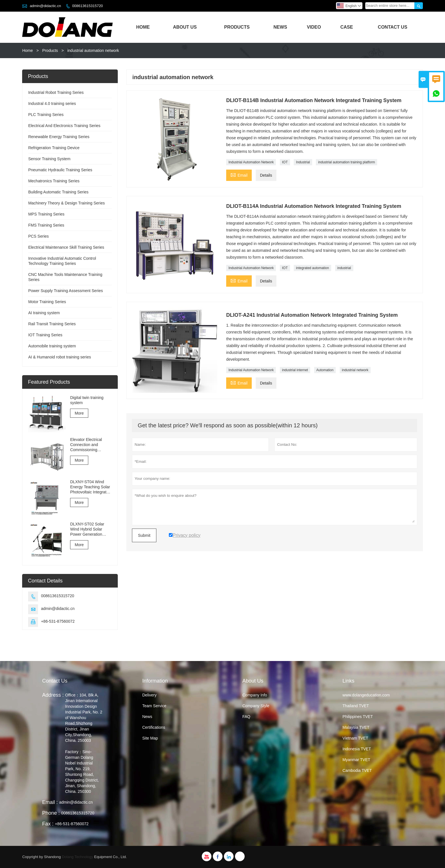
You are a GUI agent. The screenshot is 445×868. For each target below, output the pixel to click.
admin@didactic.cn (45, 6)
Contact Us (392, 27)
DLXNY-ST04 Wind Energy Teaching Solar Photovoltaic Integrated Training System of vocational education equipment (90, 487)
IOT (285, 162)
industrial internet (295, 370)
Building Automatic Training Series (58, 192)
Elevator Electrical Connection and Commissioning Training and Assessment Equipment (91, 445)
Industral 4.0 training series (52, 104)
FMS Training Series (46, 225)
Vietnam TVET (355, 738)
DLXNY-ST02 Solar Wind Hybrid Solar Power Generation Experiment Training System (88, 529)
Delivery (149, 695)
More (79, 413)
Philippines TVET (358, 717)
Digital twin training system (87, 400)
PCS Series (38, 236)
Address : (53, 695)
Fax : (48, 824)
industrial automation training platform (347, 162)
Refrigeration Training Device (54, 148)
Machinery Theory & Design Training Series (66, 203)
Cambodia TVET (357, 770)
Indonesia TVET (357, 749)
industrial (344, 268)
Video (314, 27)
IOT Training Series (45, 335)
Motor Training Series (47, 302)
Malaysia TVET (356, 727)
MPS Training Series (46, 214)
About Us (185, 27)
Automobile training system (52, 346)
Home (143, 27)
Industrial (303, 162)
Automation (325, 370)
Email (239, 175)
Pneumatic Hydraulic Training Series (60, 170)
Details (266, 175)
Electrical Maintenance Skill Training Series (66, 247)
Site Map (150, 738)
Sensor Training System (49, 159)
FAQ (246, 717)
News (280, 27)
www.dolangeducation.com (366, 695)
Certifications (154, 727)
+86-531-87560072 (58, 621)
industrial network (355, 370)
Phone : (51, 813)
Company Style (256, 706)
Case (347, 27)
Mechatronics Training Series (54, 181)
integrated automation (312, 268)
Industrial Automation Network (251, 162)
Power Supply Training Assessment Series (65, 291)
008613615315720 (87, 6)
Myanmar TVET (356, 760)
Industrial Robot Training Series (56, 92)
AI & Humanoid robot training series (59, 357)
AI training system (44, 313)
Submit (144, 535)
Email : (50, 802)
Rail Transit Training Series (52, 324)
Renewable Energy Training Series (59, 137)
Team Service (154, 706)
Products (237, 27)
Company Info (255, 695)
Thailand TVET (356, 706)
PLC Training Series (46, 115)
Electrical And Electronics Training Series (64, 126)
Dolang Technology (77, 857)
